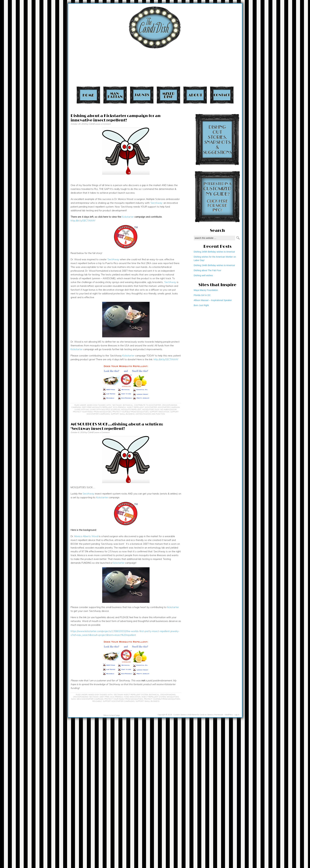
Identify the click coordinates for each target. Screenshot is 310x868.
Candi (92, 124)
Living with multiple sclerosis (105, 410)
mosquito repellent (131, 410)
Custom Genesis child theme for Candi (189, 715)
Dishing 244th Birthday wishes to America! (214, 265)
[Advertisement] (246, 44)
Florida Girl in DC (202, 295)
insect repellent (135, 407)
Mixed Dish (168, 95)
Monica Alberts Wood (86, 536)
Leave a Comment (103, 124)
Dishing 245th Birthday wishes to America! (214, 252)
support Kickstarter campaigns (119, 701)
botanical (128, 405)
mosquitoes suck (151, 410)
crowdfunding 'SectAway (86, 697)
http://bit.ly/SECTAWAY (83, 221)
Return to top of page (112, 715)
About (195, 95)
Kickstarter (128, 217)
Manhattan (115, 95)
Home (88, 95)
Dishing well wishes (203, 275)
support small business (123, 414)
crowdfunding (168, 695)
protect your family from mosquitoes (92, 412)
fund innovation (132, 697)
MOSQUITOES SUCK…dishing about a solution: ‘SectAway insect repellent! (117, 426)
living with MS (82, 410)
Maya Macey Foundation (206, 290)
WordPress (229, 715)
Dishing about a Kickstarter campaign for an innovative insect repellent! (116, 118)
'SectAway (117, 405)
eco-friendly (120, 407)
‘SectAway (156, 203)
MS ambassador (169, 410)
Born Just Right (201, 305)
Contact (222, 95)
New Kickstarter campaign (90, 699)
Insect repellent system (154, 697)
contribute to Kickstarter (147, 405)
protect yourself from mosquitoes (131, 412)
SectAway (88, 494)
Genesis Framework (215, 715)
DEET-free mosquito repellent (97, 407)
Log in (237, 715)
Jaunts (142, 95)
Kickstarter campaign (169, 407)
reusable (97, 701)
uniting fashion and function (150, 414)
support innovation (159, 412)
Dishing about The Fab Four (208, 270)
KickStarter (151, 407)
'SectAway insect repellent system (131, 695)
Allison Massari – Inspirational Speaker (213, 300)
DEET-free (105, 697)
